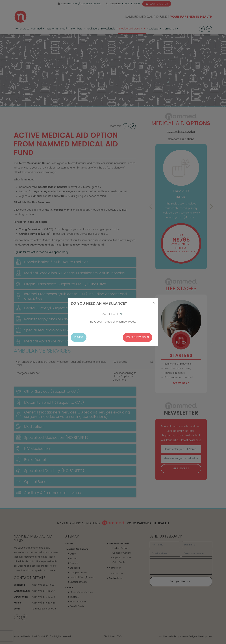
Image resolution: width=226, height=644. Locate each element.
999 (121, 314)
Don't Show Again (138, 337)
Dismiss (79, 337)
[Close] (154, 303)
